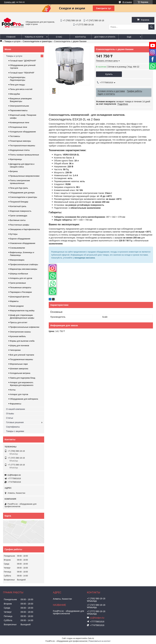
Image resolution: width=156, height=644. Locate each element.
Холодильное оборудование (23, 132)
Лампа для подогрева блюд (23, 378)
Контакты (80, 37)
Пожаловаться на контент (100, 641)
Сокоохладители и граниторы (37, 41)
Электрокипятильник (19, 106)
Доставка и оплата (105, 37)
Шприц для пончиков (19, 346)
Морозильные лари (19, 364)
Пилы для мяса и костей (21, 89)
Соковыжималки (17, 248)
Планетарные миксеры (20, 141)
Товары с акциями (15, 431)
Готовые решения (15, 422)
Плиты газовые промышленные (24, 155)
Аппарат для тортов (19, 394)
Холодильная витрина (20, 373)
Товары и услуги (34, 37)
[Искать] (151, 27)
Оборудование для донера (22, 193)
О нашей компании (15, 409)
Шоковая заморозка (19, 369)
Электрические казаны (20, 332)
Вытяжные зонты (18, 220)
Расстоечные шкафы (19, 225)
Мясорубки (15, 94)
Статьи (10, 418)
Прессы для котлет (19, 322)
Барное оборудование (20, 239)
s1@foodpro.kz (14, 475)
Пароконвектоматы (19, 110)
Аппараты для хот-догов (21, 278)
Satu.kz (91, 638)
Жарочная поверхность (21, 211)
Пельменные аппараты (20, 288)
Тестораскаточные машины (22, 146)
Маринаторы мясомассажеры (24, 269)
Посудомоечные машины (21, 359)
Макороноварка (17, 260)
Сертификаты (13, 427)
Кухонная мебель (18, 336)
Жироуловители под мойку (22, 311)
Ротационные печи (18, 127)
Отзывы (10, 414)
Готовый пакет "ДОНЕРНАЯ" (23, 61)
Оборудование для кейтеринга (24, 399)
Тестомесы (15, 136)
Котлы (13, 390)
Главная (11, 37)
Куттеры (14, 234)
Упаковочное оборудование (23, 243)
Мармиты (14, 301)
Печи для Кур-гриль (19, 188)
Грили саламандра (19, 216)
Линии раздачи (17, 306)
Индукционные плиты (20, 150)
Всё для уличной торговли (22, 355)
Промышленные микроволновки (25, 176)
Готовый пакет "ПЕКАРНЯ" (22, 73)
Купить (109, 74)
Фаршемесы (16, 404)
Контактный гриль (18, 206)
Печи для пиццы (17, 85)
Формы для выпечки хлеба (22, 341)
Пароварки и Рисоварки (21, 292)
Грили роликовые (18, 283)
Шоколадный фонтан (20, 297)
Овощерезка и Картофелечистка (25, 229)
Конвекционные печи (19, 122)
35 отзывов (127, 2)
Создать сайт (10, 2)
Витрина (14, 171)
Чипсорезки (15, 350)
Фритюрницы (16, 159)
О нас (59, 37)
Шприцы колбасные (19, 274)
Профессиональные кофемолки (25, 327)
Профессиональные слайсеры (24, 264)
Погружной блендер (19, 202)
